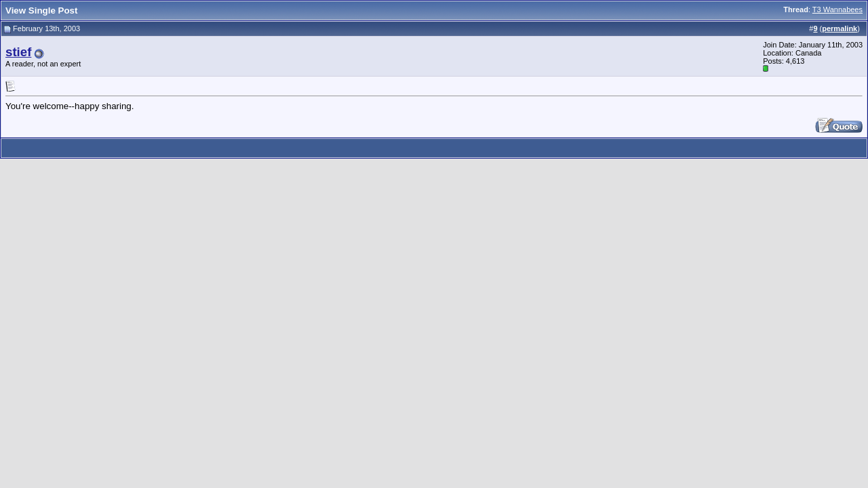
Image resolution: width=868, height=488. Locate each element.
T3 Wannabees (837, 9)
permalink (840, 28)
